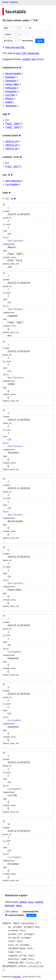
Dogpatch (11, 77)
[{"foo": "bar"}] (13, 166)
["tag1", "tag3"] (13, 127)
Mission (9, 99)
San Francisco (13, 181)
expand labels (15, 915)
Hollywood (11, 88)
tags (34, 59)
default (23, 902)
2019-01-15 (11, 145)
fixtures (14, 2)
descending (26, 41)
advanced (33, 53)
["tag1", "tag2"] (13, 124)
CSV (24, 53)
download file (29, 912)
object (19, 906)
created (26, 59)
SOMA (9, 102)
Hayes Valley (12, 84)
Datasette (17, 977)
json (18, 53)
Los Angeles (12, 184)
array (31, 902)
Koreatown (11, 91)
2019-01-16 (11, 149)
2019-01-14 (11, 141)
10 (9, 824)
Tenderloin (11, 106)
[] (6, 120)
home (5, 2)
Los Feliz (10, 95)
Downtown (11, 81)
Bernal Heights (13, 74)
